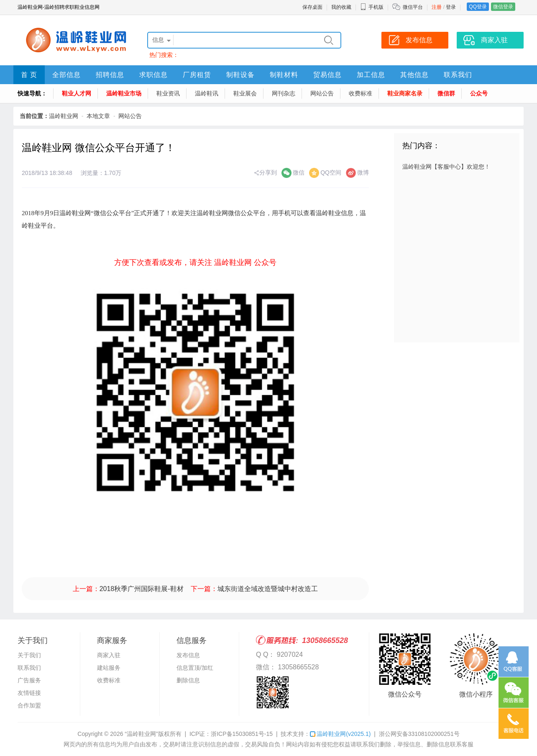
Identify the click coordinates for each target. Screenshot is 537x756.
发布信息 (188, 655)
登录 (451, 7)
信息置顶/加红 (195, 668)
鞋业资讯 (168, 93)
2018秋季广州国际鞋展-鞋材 (142, 589)
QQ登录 (478, 7)
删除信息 (188, 680)
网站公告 (322, 93)
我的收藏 (341, 7)
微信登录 (503, 7)
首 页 (29, 75)
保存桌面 (312, 7)
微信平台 (413, 7)
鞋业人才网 (77, 93)
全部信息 (66, 75)
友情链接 (29, 693)
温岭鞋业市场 (124, 93)
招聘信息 (110, 75)
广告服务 (29, 680)
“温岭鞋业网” (141, 734)
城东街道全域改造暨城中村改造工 (268, 589)
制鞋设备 (240, 75)
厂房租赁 (197, 75)
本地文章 (98, 116)
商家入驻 (109, 655)
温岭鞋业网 (64, 116)
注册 (437, 7)
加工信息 (371, 75)
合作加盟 (29, 705)
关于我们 (29, 655)
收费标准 (361, 93)
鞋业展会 (245, 93)
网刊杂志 (284, 93)
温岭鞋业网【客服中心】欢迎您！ (446, 167)
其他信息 (414, 75)
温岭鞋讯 (207, 93)
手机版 (372, 7)
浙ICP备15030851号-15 (242, 734)
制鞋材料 (284, 75)
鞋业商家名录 (405, 93)
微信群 (446, 93)
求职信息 (153, 75)
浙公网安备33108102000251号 (419, 734)
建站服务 (109, 668)
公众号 (479, 93)
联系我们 (458, 75)
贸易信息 (327, 75)
